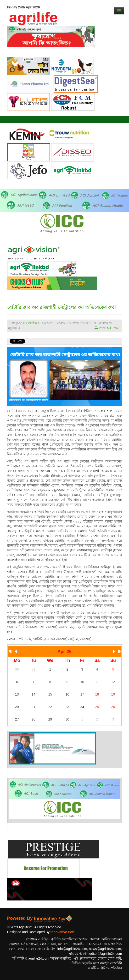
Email (115, 328)
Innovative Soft (62, 932)
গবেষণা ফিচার (31, 323)
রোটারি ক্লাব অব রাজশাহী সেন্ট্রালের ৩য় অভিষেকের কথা (62, 307)
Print (101, 328)
